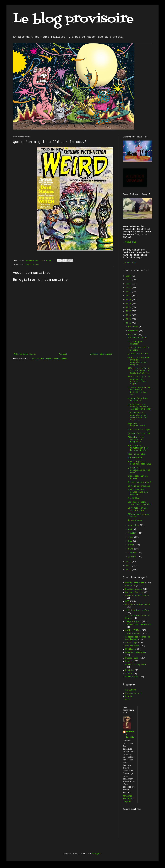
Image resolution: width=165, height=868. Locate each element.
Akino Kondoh (135, 520)
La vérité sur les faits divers (138, 509)
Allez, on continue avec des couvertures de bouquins (138, 361)
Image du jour (33, 264)
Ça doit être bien (138, 354)
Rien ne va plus (137, 454)
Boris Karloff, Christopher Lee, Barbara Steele (138, 448)
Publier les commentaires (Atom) (50, 359)
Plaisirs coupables (136, 665)
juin (131, 537)
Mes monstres (132, 646)
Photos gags (132, 658)
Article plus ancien (101, 354)
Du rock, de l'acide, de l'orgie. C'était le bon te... (139, 391)
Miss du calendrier (136, 653)
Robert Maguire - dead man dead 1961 (140, 463)
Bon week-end (135, 458)
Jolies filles (133, 630)
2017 (129, 311)
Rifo (128, 700)
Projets (129, 670)
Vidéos (129, 674)
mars (131, 549)
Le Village (131, 643)
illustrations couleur (138, 610)
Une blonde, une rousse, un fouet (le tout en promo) (140, 407)
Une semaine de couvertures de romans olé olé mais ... (137, 416)
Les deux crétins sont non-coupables (140, 503)
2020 (129, 300)
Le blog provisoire (73, 19)
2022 (129, 292)
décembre (134, 327)
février (133, 553)
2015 (129, 319)
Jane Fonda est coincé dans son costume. (138, 492)
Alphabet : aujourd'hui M (137, 425)
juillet (133, 533)
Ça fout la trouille (139, 434)
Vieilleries (132, 677)
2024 (129, 284)
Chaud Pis (131, 242)
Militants (131, 649)
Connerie (130, 586)
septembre (134, 525)
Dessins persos (134, 589)
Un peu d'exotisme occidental (138, 399)
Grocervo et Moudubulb (138, 605)
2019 (129, 304)
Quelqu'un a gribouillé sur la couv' (139, 470)
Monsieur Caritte (130, 735)
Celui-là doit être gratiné (138, 349)
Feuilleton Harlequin (137, 596)
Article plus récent (25, 354)
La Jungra (131, 690)
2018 (129, 308)
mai (131, 541)
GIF (127, 601)
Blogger (96, 854)
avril (132, 545)
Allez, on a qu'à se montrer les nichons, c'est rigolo (139, 380)
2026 (129, 276)
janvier (133, 557)
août (131, 529)
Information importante (138, 625)
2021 (129, 296)
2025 (129, 280)
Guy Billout (134, 498)
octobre (133, 335)
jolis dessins (133, 634)
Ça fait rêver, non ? (139, 482)
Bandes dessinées (135, 583)
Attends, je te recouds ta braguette (136, 440)
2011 (129, 570)
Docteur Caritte (134, 592)
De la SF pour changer (135, 343)
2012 (129, 566)
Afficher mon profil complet (129, 799)
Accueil (63, 354)
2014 (129, 323)
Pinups (129, 661)
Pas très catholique (139, 430)
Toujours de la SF (138, 338)
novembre (134, 331)
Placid (129, 696)
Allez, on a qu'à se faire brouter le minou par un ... (139, 371)
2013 (129, 562)
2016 (129, 315)
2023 (129, 288)
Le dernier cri (134, 693)
